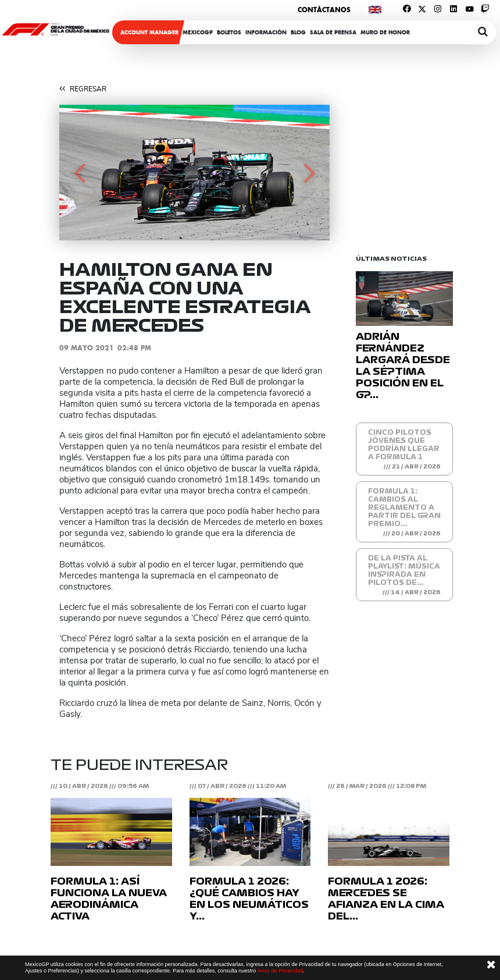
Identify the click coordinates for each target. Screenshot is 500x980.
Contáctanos (324, 10)
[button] (80, 173)
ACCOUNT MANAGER (149, 32)
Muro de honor (385, 32)
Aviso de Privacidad (280, 971)
